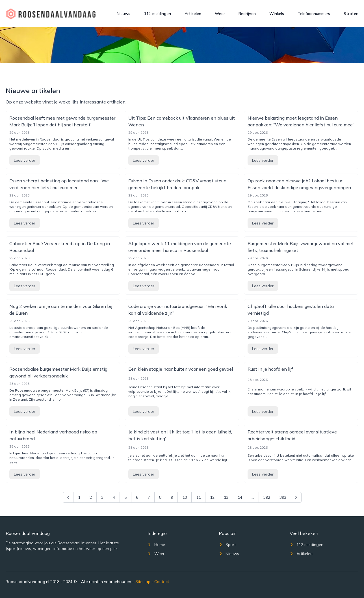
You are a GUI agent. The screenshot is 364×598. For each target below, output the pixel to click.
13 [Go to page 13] (226, 497)
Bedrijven (247, 14)
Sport (227, 545)
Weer (220, 14)
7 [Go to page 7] (149, 497)
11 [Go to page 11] (198, 497)
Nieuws (123, 14)
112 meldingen (306, 545)
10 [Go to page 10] (185, 497)
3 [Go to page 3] (102, 497)
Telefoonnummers (314, 14)
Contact (162, 582)
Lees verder (25, 160)
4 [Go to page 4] (114, 497)
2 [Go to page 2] (91, 497)
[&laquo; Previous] (68, 497)
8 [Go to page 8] (160, 497)
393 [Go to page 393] (283, 497)
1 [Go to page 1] (79, 497)
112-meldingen (157, 14)
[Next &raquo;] (296, 497)
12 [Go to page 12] (212, 497)
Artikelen (193, 14)
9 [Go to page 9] (172, 497)
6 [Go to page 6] (137, 497)
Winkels (277, 14)
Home (156, 545)
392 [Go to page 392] (267, 497)
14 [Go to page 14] (240, 497)
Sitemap (143, 582)
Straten (351, 14)
